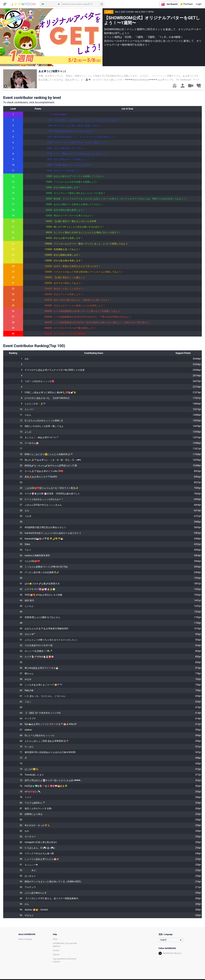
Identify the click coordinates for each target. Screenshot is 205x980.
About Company (25, 939)
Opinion (56, 955)
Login (199, 4)
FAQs (55, 939)
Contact (56, 950)
